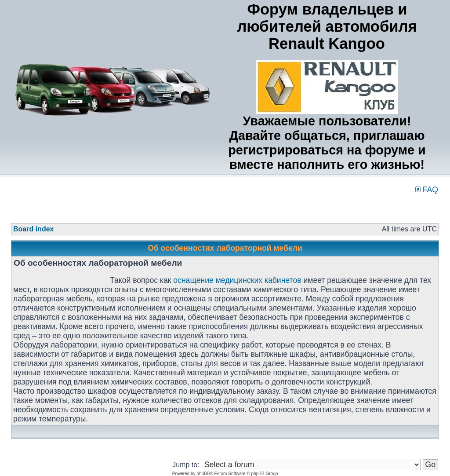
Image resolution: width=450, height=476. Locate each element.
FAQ (427, 190)
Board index (33, 229)
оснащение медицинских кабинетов (237, 280)
